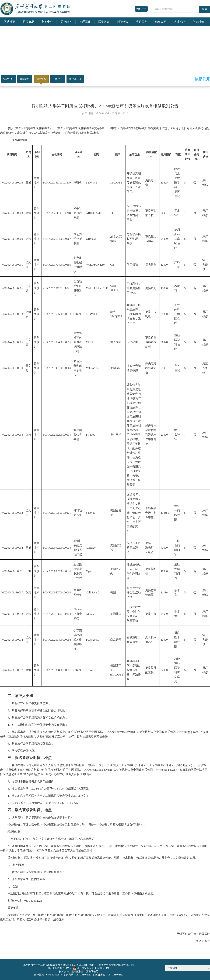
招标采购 (41, 79)
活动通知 (8, 79)
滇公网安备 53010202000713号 (93, 968)
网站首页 (9, 22)
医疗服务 (66, 22)
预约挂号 (141, 9)
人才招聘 (180, 22)
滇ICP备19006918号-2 (60, 968)
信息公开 (161, 22)
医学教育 (104, 22)
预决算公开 (75, 79)
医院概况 (28, 22)
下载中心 (58, 79)
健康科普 (198, 22)
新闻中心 (47, 22)
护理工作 (85, 22)
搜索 (205, 9)
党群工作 (142, 22)
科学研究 (123, 22)
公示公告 (25, 79)
